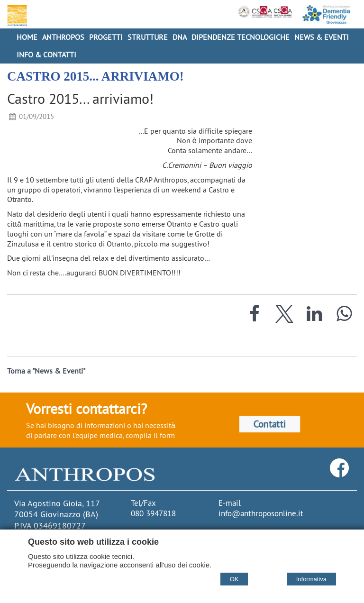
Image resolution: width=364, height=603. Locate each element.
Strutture (148, 37)
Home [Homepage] (27, 37)
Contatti (270, 424)
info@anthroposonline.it (261, 513)
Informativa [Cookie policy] (311, 579)
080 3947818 (153, 513)
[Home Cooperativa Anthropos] (16, 15)
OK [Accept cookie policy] (234, 579)
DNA (180, 37)
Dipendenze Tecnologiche (241, 37)
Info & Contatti (46, 55)
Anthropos (63, 37)
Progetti (106, 37)
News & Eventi (322, 37)
